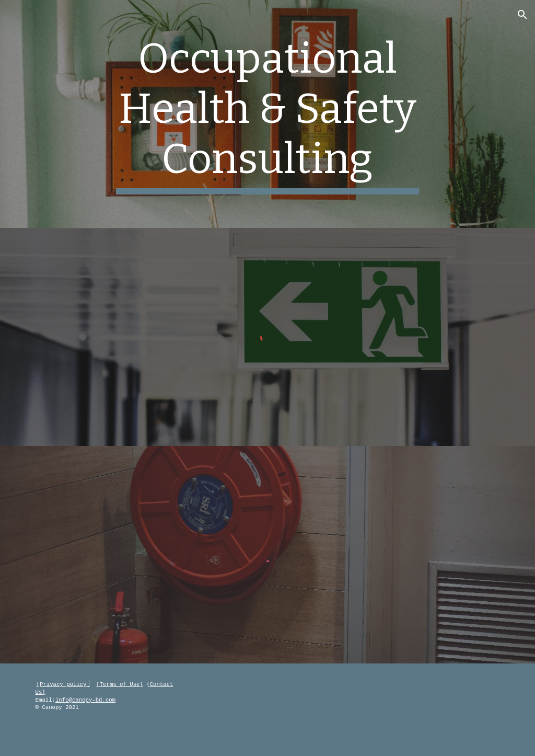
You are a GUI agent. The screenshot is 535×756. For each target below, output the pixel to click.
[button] (522, 15)
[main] (267, 114)
